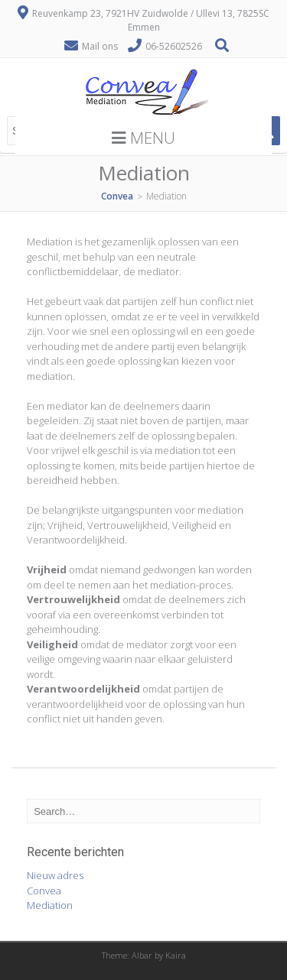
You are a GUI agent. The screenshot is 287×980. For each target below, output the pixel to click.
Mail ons (100, 46)
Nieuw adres (55, 875)
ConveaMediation (50, 898)
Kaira (176, 955)
